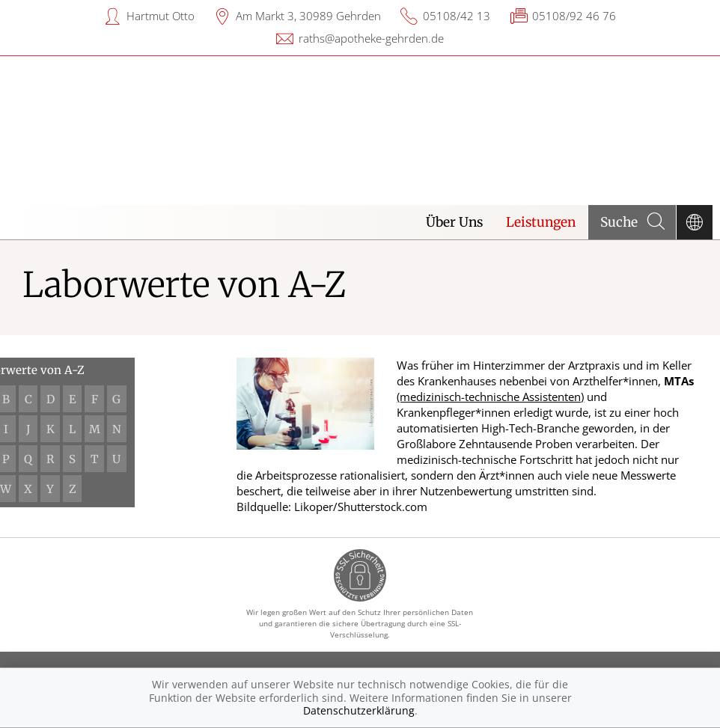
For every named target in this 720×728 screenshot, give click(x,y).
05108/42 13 (457, 16)
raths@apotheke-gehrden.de (371, 38)
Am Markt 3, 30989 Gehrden (308, 16)
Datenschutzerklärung (359, 710)
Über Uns (454, 222)
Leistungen (541, 222)
